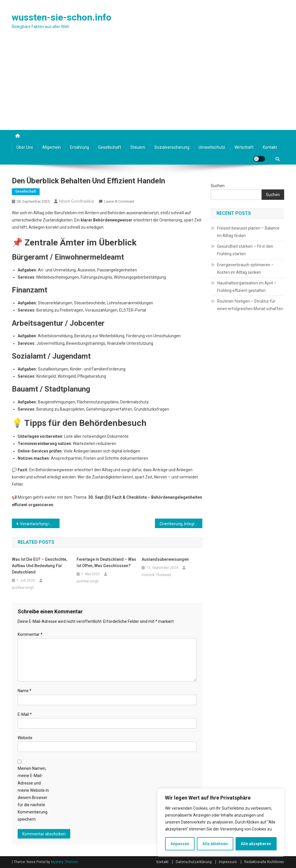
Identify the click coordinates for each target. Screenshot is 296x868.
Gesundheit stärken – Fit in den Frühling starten (245, 250)
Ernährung (79, 147)
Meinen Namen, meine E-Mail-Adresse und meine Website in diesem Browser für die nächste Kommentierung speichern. (33, 794)
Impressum (228, 862)
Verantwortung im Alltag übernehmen (40, 524)
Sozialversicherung (172, 147)
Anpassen (180, 844)
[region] (221, 822)
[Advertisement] (148, 87)
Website (25, 738)
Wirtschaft (244, 147)
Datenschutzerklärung (194, 862)
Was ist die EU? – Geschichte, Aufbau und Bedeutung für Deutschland (39, 566)
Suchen (218, 186)
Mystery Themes (64, 862)
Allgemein (51, 147)
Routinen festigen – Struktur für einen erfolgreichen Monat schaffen (250, 305)
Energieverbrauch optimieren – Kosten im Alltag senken (245, 269)
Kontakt (270, 147)
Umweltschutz (212, 147)
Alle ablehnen (215, 844)
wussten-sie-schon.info (62, 17)
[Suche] (277, 158)
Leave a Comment (119, 201)
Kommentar (30, 634)
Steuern (138, 147)
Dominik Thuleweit (156, 575)
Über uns (25, 147)
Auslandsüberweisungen (165, 559)
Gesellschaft (110, 147)
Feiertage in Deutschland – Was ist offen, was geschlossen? (106, 562)
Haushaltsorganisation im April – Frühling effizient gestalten (247, 287)
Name (25, 691)
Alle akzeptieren (256, 844)
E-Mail (25, 714)
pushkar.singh (23, 588)
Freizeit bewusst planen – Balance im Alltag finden (248, 232)
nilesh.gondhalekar (77, 201)
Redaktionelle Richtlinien (264, 862)
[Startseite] (18, 136)
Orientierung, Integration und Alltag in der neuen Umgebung (181, 524)
